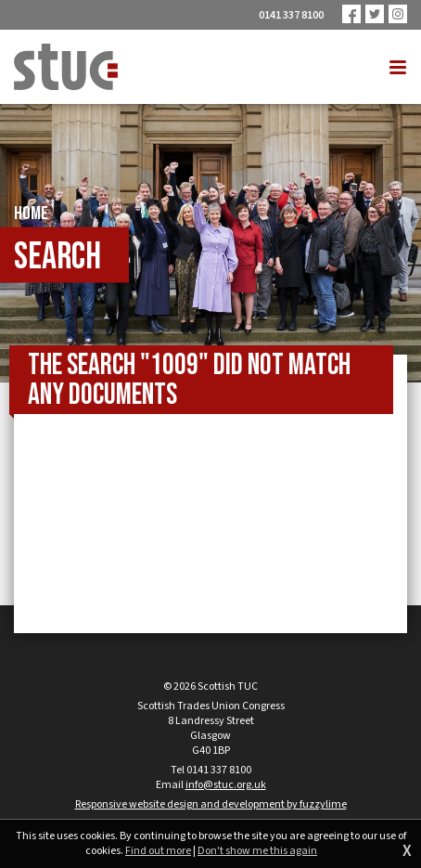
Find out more (158, 851)
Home (31, 214)
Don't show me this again (257, 851)
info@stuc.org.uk (226, 785)
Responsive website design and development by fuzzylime (211, 804)
